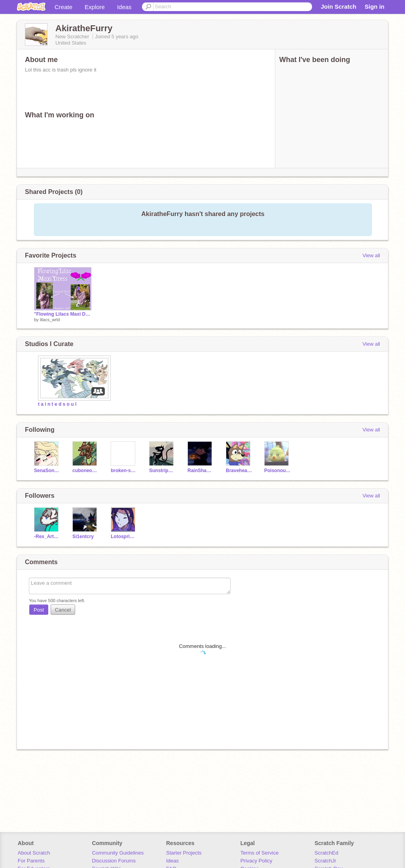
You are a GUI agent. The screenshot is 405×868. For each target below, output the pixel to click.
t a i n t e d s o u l (57, 404)
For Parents (31, 861)
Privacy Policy (256, 861)
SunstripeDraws (162, 471)
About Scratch (34, 853)
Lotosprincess (124, 537)
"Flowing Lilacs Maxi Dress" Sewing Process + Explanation (63, 314)
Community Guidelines (118, 853)
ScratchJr (325, 861)
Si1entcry (83, 537)
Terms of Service (260, 853)
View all (371, 255)
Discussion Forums (114, 861)
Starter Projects (184, 853)
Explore (95, 7)
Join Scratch (339, 7)
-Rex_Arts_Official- (47, 537)
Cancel (63, 610)
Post (39, 610)
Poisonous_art (277, 471)
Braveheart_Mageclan (239, 471)
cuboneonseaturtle (86, 471)
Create (63, 7)
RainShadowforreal (201, 471)
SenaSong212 (47, 471)
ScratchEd (326, 853)
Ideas (124, 7)
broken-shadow (124, 471)
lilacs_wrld (50, 320)
